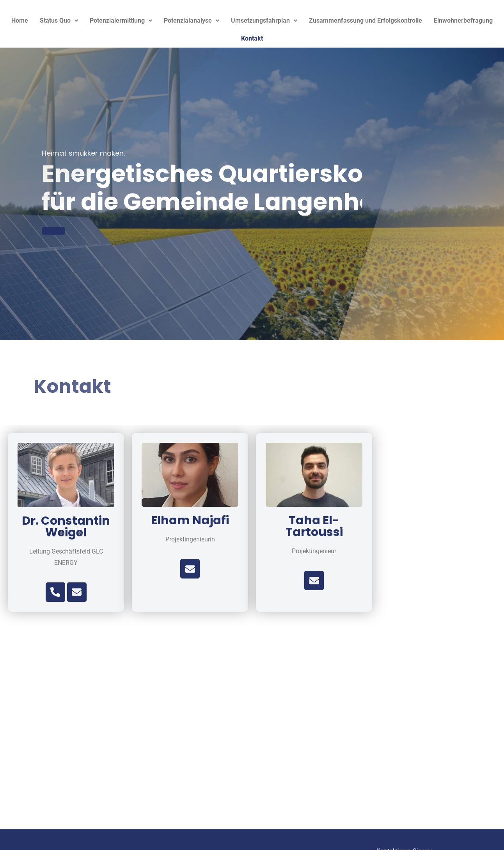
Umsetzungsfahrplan (264, 20)
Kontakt (252, 38)
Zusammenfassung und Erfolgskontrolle (366, 20)
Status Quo (59, 20)
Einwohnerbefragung (463, 20)
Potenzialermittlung (121, 20)
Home (20, 20)
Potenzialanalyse (192, 20)
